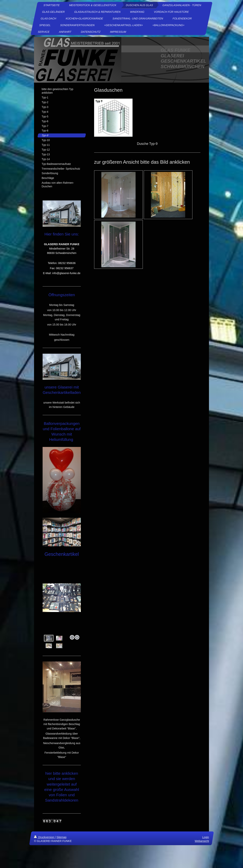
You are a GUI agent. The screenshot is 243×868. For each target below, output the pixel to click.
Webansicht (202, 841)
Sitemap (62, 837)
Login (206, 837)
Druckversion (44, 837)
